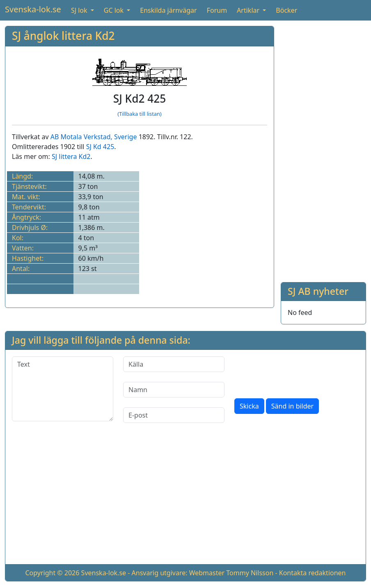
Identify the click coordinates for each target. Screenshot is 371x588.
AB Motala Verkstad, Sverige (94, 137)
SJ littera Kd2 (71, 156)
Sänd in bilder (292, 406)
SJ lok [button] (80, 10)
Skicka (249, 406)
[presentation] (297, 372)
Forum (217, 10)
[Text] (63, 389)
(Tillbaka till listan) (139, 114)
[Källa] (174, 364)
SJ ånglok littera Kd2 (63, 36)
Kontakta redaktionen (313, 573)
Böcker (286, 10)
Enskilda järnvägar (168, 10)
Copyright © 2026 (52, 573)
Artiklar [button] (249, 10)
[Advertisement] (323, 149)
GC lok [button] (115, 10)
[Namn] (174, 390)
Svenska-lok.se (33, 9)
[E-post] (174, 415)
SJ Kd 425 (100, 147)
